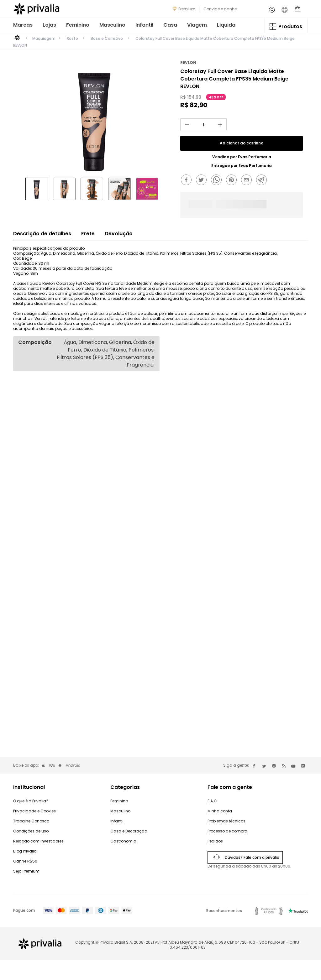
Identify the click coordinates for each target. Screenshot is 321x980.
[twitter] (203, 180)
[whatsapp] (218, 180)
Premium (187, 9)
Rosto (72, 38)
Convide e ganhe (220, 9)
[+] (220, 125)
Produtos (290, 26)
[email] (248, 180)
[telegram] (263, 180)
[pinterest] (233, 180)
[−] (187, 125)
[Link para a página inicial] (17, 40)
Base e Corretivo (107, 38)
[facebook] (188, 180)
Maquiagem (44, 39)
